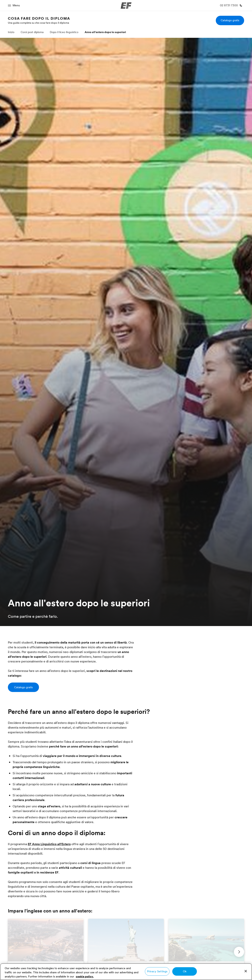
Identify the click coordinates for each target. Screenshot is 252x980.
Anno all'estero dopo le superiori (105, 32)
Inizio (11, 32)
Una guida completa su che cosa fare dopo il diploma (38, 23)
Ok (185, 971)
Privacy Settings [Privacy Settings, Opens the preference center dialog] (157, 971)
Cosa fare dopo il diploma (39, 18)
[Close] (246, 971)
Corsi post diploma (32, 32)
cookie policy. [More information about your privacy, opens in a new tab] (85, 976)
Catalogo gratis (230, 20)
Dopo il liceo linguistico (64, 32)
